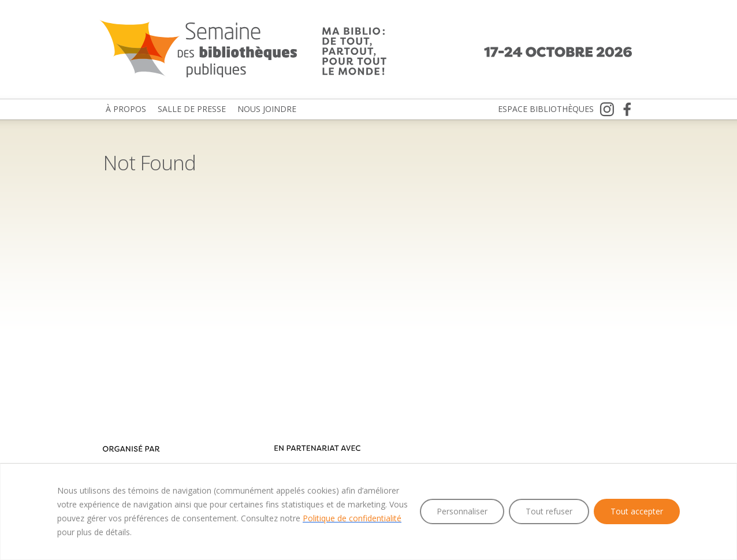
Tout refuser (549, 511)
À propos (126, 109)
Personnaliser (462, 511)
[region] (368, 512)
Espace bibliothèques (546, 109)
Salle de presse (192, 109)
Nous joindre (267, 109)
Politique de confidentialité (352, 518)
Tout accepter (637, 511)
